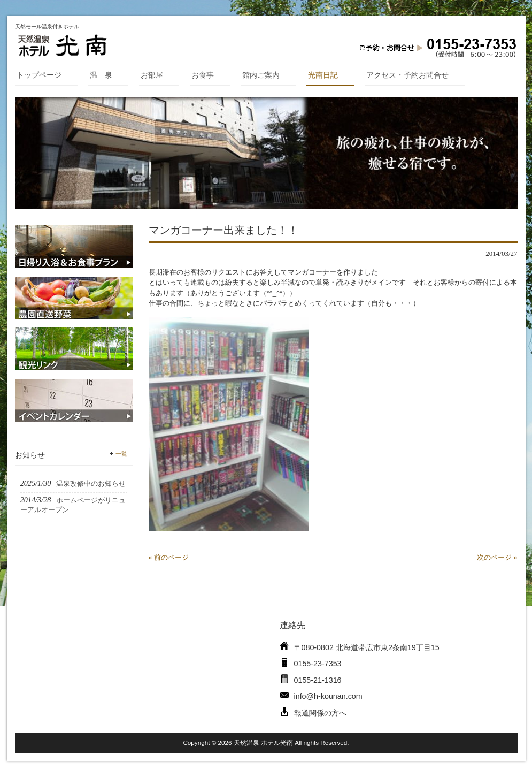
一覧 (121, 454)
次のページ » (497, 557)
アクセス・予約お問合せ (407, 75)
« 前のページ (169, 557)
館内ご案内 (261, 75)
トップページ (39, 75)
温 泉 (101, 75)
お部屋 (152, 75)
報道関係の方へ (320, 713)
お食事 (203, 75)
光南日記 (323, 75)
